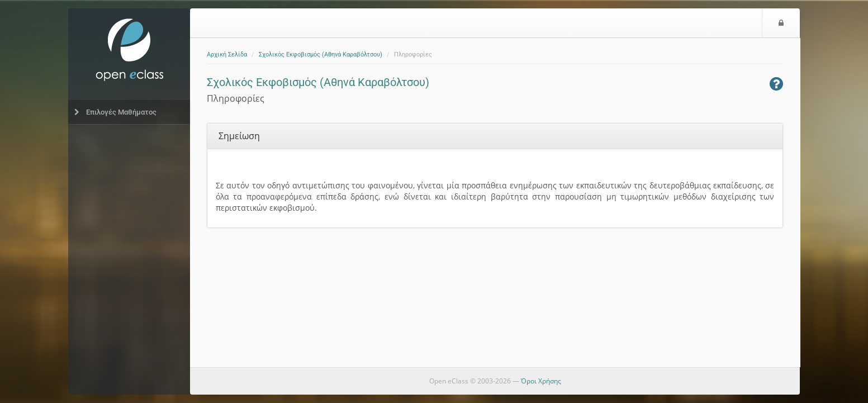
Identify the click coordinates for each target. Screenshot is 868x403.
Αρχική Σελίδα (227, 54)
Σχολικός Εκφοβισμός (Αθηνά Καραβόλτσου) (321, 54)
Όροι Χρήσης (541, 381)
